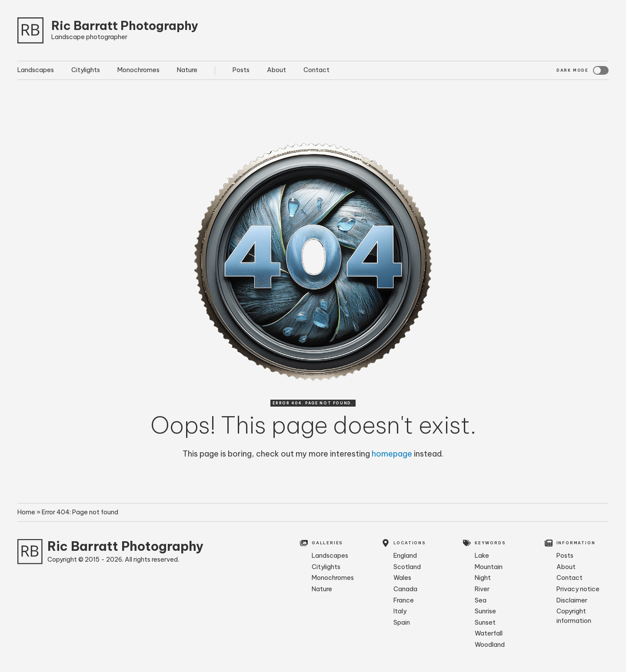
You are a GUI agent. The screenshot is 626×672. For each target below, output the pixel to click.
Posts (241, 70)
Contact (316, 70)
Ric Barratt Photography (125, 26)
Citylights (86, 70)
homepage (392, 454)
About (276, 70)
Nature (187, 70)
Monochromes (138, 70)
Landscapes (36, 70)
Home (26, 512)
